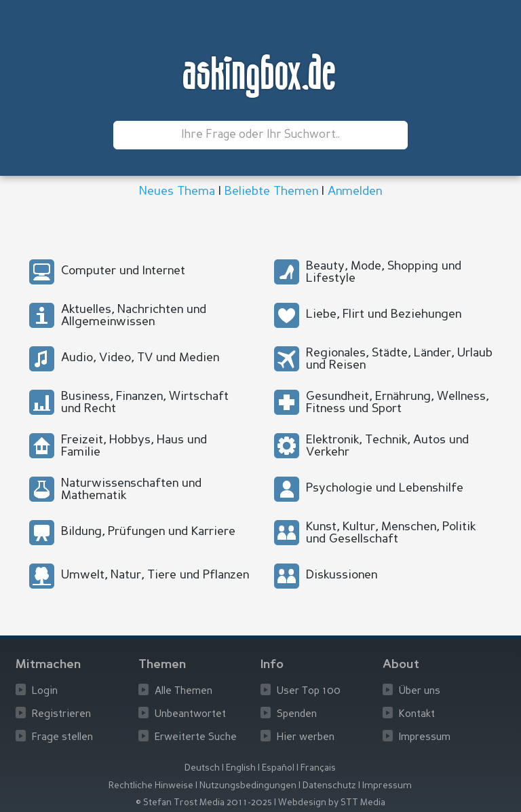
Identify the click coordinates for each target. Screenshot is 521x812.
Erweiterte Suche (196, 738)
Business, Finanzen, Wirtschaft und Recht (145, 403)
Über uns (420, 691)
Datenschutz (329, 786)
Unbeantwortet (190, 715)
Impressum (425, 738)
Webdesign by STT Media (332, 803)
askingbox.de (260, 76)
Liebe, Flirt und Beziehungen (384, 314)
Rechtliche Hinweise (151, 786)
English (241, 768)
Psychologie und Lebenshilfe (385, 488)
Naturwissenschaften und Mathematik (131, 490)
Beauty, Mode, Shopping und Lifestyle (384, 272)
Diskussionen (342, 575)
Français (318, 768)
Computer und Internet (123, 271)
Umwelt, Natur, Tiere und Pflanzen (155, 575)
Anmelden (355, 191)
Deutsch (202, 768)
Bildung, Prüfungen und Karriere (148, 532)
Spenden (297, 715)
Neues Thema (177, 191)
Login (45, 691)
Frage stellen (62, 738)
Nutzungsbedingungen (248, 786)
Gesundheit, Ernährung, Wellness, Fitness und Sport (397, 403)
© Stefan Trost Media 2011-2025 (204, 803)
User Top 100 (309, 691)
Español (278, 768)
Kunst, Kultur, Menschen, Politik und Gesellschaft (391, 533)
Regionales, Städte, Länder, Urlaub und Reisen (399, 359)
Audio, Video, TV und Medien (140, 358)
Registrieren (61, 715)
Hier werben (306, 738)
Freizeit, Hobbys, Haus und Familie (134, 446)
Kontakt (417, 715)
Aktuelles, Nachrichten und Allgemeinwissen (134, 316)
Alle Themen (184, 691)
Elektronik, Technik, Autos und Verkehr (387, 446)
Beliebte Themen (271, 191)
